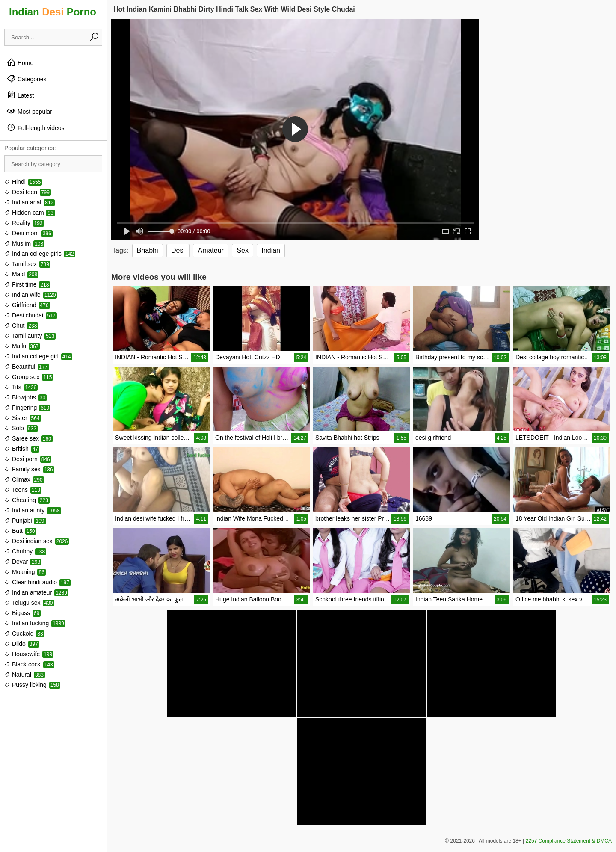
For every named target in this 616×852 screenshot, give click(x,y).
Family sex (29, 469)
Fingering (27, 408)
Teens (23, 490)
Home (20, 62)
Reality (24, 223)
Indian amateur (36, 592)
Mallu (22, 346)
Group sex (29, 377)
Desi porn (28, 459)
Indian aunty (33, 510)
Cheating (27, 500)
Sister (23, 418)
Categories (27, 79)
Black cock (29, 664)
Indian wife (31, 295)
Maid (21, 274)
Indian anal (30, 202)
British (22, 449)
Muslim (24, 243)
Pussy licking (32, 685)
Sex (243, 250)
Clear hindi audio (37, 582)
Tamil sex (27, 264)
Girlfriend (27, 305)
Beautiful (27, 367)
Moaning (25, 572)
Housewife (29, 654)
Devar (23, 562)
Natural (25, 674)
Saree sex (28, 438)
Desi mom (28, 233)
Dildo (22, 644)
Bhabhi (148, 250)
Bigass (22, 613)
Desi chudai (31, 315)
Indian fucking (35, 623)
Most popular (29, 111)
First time (27, 284)
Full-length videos (36, 127)
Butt (20, 531)
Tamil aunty (30, 336)
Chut (21, 325)
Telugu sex (29, 603)
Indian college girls (40, 254)
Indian (271, 250)
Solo (21, 428)
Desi (178, 250)
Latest (20, 95)
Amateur (210, 250)
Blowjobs (25, 397)
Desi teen (28, 192)
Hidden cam (30, 213)
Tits (21, 387)
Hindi (23, 182)
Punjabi (25, 521)
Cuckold (24, 633)
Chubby (25, 551)
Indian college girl (38, 356)
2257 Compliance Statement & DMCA (569, 841)
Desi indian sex (37, 541)
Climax (24, 479)
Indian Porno (53, 12)
